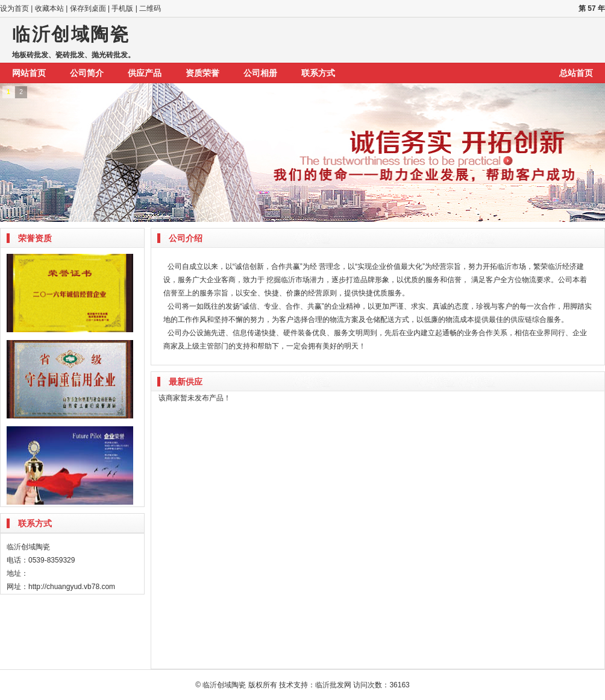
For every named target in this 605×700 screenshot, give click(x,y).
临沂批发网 (333, 685)
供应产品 (145, 73)
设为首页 (14, 8)
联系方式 (318, 73)
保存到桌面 (88, 8)
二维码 (150, 8)
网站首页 (29, 73)
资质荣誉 (202, 73)
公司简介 (87, 73)
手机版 (122, 8)
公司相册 (260, 73)
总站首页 (576, 73)
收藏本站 (49, 8)
